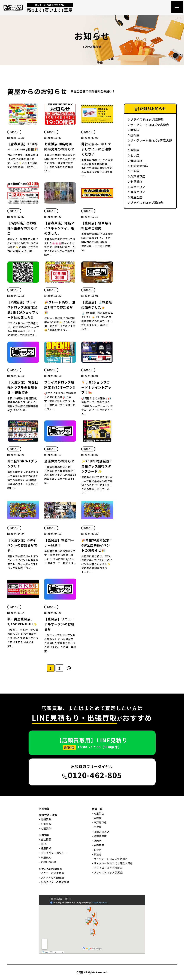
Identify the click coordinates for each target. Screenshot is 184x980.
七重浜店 (135, 182)
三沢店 (134, 171)
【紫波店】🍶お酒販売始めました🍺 (97, 305)
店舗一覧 (97, 809)
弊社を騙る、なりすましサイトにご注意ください (96, 149)
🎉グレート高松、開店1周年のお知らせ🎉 (60, 307)
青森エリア (137, 192)
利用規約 (46, 857)
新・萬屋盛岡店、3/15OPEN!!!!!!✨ (22, 621)
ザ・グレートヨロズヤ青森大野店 (150, 143)
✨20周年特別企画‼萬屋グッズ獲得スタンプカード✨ (97, 466)
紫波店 (134, 130)
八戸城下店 (137, 176)
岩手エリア (137, 187)
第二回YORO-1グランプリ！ (22, 464)
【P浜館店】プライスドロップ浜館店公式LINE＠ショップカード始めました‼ (23, 310)
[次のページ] (69, 668)
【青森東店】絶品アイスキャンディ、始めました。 (59, 228)
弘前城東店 (100, 836)
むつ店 (134, 155)
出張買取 (46, 824)
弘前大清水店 (138, 166)
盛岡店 (134, 135)
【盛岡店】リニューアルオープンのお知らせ (59, 624)
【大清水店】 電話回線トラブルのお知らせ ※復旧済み (23, 387)
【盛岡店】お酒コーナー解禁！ (59, 543)
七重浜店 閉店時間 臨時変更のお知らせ (59, 146)
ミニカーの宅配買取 (53, 873)
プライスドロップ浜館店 (146, 202)
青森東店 (135, 161)
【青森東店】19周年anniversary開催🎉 (23, 146)
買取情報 (44, 809)
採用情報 (46, 848)
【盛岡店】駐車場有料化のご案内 (96, 225)
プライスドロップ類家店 (146, 119)
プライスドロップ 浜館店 (108, 872)
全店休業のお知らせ (59, 461)
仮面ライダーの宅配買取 (55, 882)
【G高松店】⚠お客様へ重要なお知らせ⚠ (22, 228)
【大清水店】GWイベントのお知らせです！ (22, 545)
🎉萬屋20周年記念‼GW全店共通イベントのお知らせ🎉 (97, 545)
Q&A (44, 844)
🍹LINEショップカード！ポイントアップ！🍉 (96, 387)
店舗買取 (46, 819)
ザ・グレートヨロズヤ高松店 (148, 125)
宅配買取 (46, 828)
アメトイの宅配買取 (52, 878)
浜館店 (134, 150)
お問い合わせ (49, 862)
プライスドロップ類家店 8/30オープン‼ (60, 385)
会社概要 (46, 839)
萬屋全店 (135, 197)
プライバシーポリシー (54, 853)
